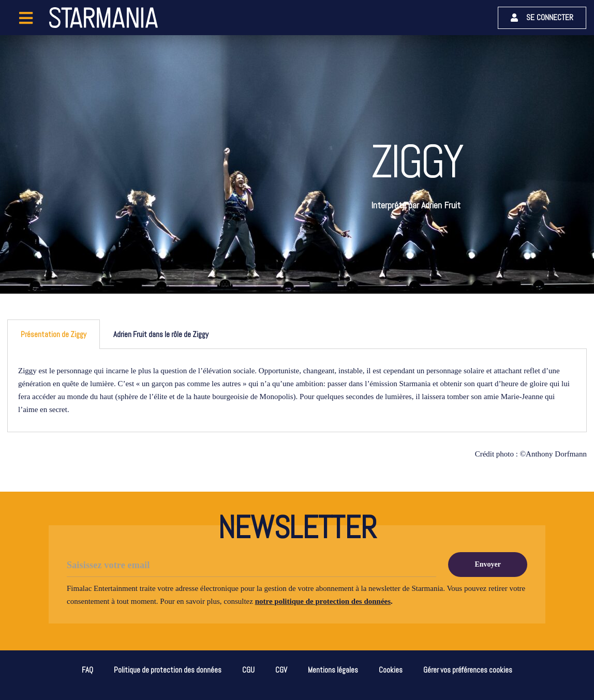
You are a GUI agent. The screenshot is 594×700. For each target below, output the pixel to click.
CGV (281, 670)
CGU (248, 670)
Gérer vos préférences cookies (468, 670)
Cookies (391, 670)
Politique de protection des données (168, 670)
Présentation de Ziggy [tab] (54, 334)
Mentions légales (333, 670)
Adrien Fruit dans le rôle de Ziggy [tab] (161, 334)
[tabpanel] (297, 391)
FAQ (87, 670)
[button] (542, 18)
